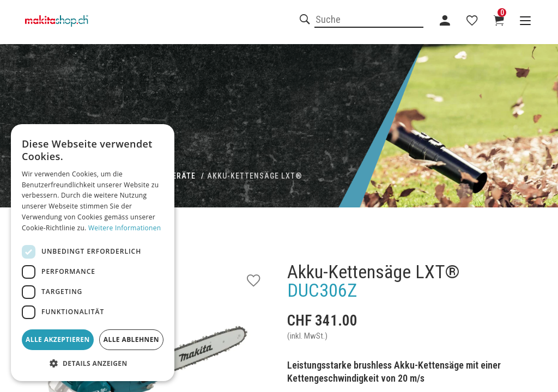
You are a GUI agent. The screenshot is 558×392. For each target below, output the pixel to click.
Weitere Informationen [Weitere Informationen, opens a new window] (125, 228)
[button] (93, 364)
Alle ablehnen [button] (131, 339)
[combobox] (369, 20)
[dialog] (93, 253)
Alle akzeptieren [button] (58, 339)
